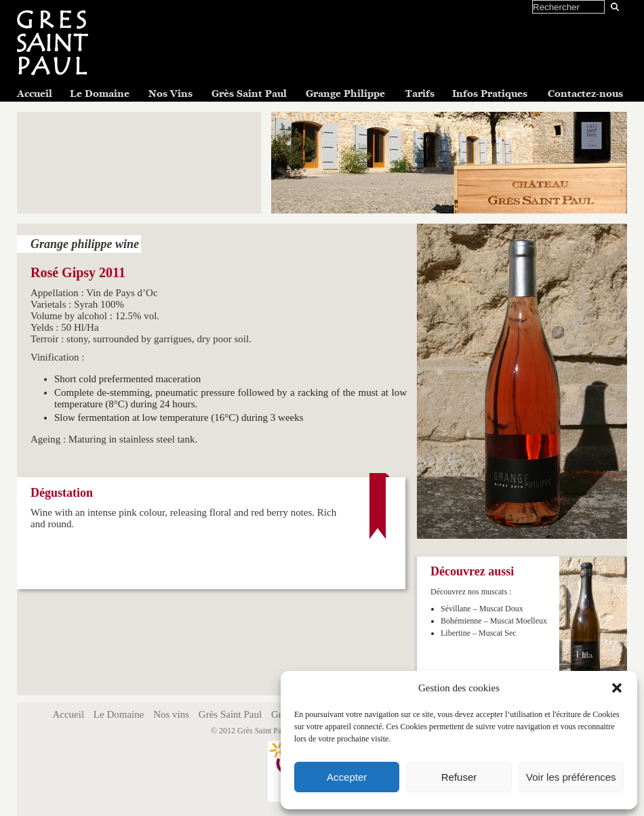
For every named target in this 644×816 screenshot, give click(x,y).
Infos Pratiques (490, 94)
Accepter (347, 777)
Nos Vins (170, 94)
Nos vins (171, 714)
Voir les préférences (571, 777)
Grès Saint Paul (249, 94)
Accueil (35, 94)
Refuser (459, 777)
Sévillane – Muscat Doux (482, 609)
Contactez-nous (585, 94)
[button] (617, 688)
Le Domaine (100, 94)
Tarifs (420, 94)
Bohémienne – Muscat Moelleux (494, 621)
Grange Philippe (345, 94)
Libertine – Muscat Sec (479, 633)
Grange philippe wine (85, 244)
